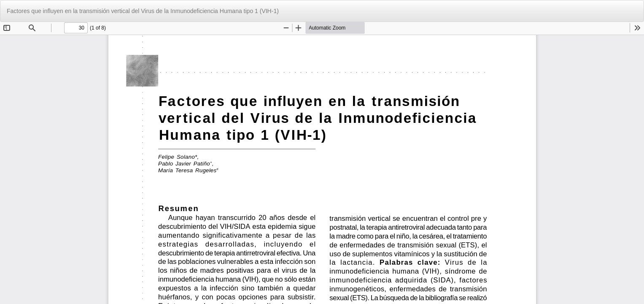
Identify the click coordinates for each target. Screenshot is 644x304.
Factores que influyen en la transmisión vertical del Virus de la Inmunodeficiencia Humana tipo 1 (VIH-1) (143, 11)
